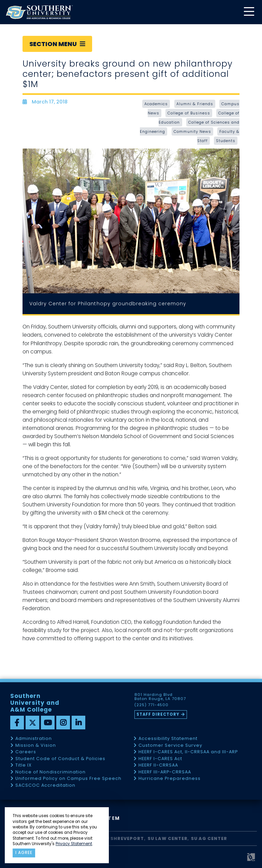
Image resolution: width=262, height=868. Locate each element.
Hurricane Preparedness (170, 779)
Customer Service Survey (170, 746)
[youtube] (48, 723)
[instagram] (63, 723)
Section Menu (57, 44)
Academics (156, 104)
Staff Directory (158, 714)
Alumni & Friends (195, 104)
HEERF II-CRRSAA (158, 765)
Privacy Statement (74, 844)
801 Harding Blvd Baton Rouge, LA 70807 (160, 697)
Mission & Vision (36, 746)
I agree (24, 853)
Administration (34, 739)
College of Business (189, 113)
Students (226, 141)
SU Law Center (168, 838)
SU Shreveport (123, 838)
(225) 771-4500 (151, 705)
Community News (192, 131)
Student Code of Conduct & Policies (60, 759)
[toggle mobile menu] (249, 12)
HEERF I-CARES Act (160, 759)
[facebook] (17, 723)
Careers (26, 752)
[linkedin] (78, 723)
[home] (39, 12)
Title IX (24, 765)
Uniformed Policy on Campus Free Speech (68, 779)
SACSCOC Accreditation (45, 786)
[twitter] (32, 723)
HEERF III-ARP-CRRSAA (165, 772)
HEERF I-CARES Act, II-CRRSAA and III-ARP (188, 752)
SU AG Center (209, 838)
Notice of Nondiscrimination (50, 772)
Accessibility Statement (168, 739)
